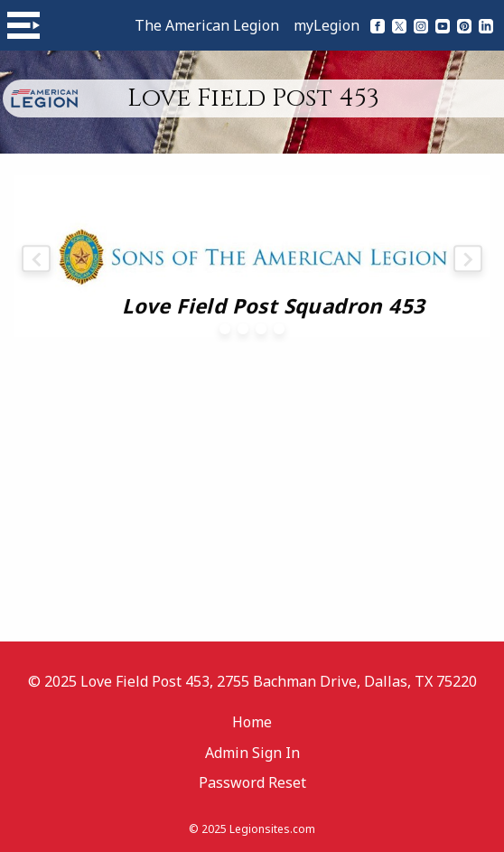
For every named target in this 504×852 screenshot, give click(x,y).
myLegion (327, 25)
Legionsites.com (272, 829)
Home (252, 722)
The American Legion (207, 25)
